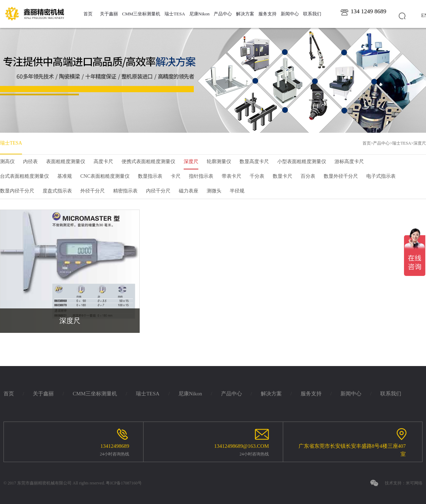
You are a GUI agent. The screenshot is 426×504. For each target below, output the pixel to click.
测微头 (214, 191)
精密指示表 (125, 191)
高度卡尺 (103, 162)
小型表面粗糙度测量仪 (302, 162)
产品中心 (223, 14)
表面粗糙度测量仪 (66, 162)
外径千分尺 (93, 191)
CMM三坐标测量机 (141, 14)
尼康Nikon (200, 14)
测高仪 (7, 162)
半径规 (237, 191)
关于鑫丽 (109, 14)
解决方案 (245, 14)
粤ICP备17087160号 (124, 483)
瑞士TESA (175, 14)
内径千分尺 (158, 191)
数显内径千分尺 (17, 191)
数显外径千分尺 (341, 176)
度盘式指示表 (57, 191)
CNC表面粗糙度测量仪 (105, 176)
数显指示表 (150, 176)
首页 (88, 14)
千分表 (257, 176)
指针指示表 (201, 176)
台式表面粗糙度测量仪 (24, 176)
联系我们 (312, 14)
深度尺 (420, 143)
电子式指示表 (381, 176)
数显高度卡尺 (254, 162)
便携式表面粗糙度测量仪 (148, 162)
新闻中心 (290, 14)
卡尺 (176, 176)
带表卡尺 (232, 176)
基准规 (65, 176)
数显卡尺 (282, 176)
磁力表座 (189, 191)
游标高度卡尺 (349, 162)
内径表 (30, 162)
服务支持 (267, 14)
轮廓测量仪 (219, 162)
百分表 (308, 176)
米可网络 (414, 483)
